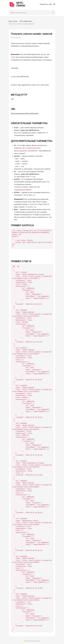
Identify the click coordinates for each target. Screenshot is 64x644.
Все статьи (13, 21)
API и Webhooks (26, 21)
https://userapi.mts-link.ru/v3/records (25, 113)
